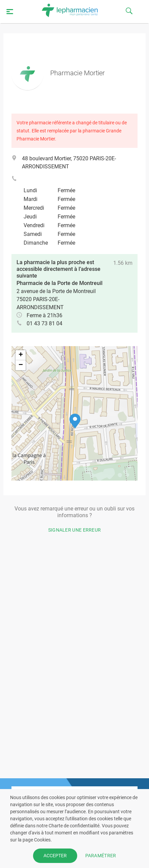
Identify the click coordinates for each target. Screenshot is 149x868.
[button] (75, 421)
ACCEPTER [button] (55, 856)
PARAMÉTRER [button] (101, 856)
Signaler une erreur (75, 530)
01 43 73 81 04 (44, 323)
